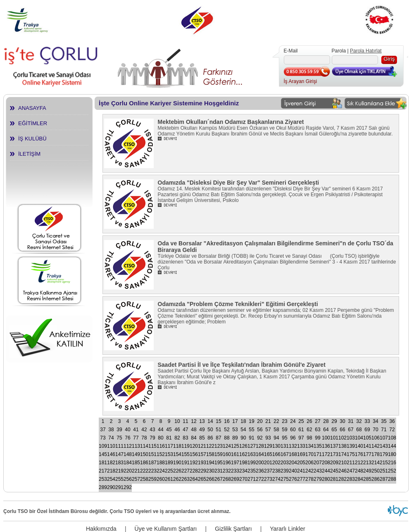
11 (185, 421)
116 (161, 446)
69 (367, 430)
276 (293, 479)
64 (326, 430)
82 (177, 438)
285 (367, 479)
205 (301, 463)
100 (326, 438)
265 (202, 479)
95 (284, 438)
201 (268, 463)
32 (359, 421)
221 (136, 471)
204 (293, 463)
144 (392, 446)
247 (351, 471)
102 (342, 438)
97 (301, 438)
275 (285, 479)
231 (219, 471)
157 (202, 454)
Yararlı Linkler (287, 529)
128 (260, 446)
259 (152, 479)
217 (103, 471)
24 (293, 421)
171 (318, 454)
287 (384, 479)
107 (384, 438)
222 (144, 471)
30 (342, 421)
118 (177, 446)
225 (169, 471)
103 (351, 438)
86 (210, 438)
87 (218, 438)
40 (127, 430)
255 (119, 479)
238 (276, 471)
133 (301, 446)
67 (351, 430)
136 (326, 446)
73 (103, 438)
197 (235, 463)
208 (326, 463)
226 (177, 471)
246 (342, 471)
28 (326, 421)
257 (136, 479)
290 (111, 487)
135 (318, 446)
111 (119, 446)
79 (152, 438)
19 (251, 421)
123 (219, 446)
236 (260, 471)
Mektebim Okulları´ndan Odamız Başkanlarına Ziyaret (231, 122)
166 (276, 454)
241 (301, 471)
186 (144, 463)
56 (260, 430)
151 (152, 454)
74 (111, 438)
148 (128, 454)
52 (227, 430)
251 (384, 471)
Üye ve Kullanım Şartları (166, 529)
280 (326, 479)
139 (351, 446)
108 (392, 438)
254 (111, 479)
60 (293, 430)
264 (194, 479)
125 (235, 446)
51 (218, 430)
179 (384, 454)
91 (251, 438)
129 (268, 446)
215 (384, 463)
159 (219, 454)
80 (161, 438)
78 (144, 438)
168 (293, 454)
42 (144, 430)
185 (136, 463)
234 (243, 471)
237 (268, 471)
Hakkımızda (101, 529)
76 (127, 438)
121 (202, 446)
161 (235, 454)
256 (128, 479)
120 (194, 446)
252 (392, 471)
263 (185, 479)
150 (144, 454)
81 (169, 438)
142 (376, 446)
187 (152, 463)
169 (301, 454)
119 (185, 446)
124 (227, 446)
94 (276, 438)
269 (235, 479)
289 (103, 487)
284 (359, 479)
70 (375, 430)
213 (367, 463)
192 (194, 463)
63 (317, 430)
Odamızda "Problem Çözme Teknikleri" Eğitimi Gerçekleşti (238, 304)
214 (376, 463)
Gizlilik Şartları (233, 529)
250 (376, 471)
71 (384, 430)
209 (334, 463)
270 (243, 479)
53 (235, 430)
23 (284, 421)
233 (235, 471)
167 (285, 454)
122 (210, 446)
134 (309, 446)
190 (177, 463)
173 (334, 454)
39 (119, 430)
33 (367, 421)
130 (276, 446)
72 (392, 430)
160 (227, 454)
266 (210, 479)
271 (252, 479)
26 (309, 421)
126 (243, 446)
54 (243, 430)
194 (210, 463)
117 (169, 446)
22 (276, 421)
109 (103, 446)
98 (309, 438)
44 (161, 430)
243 (318, 471)
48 (194, 430)
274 (276, 479)
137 (334, 446)
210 (342, 463)
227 (185, 471)
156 (194, 454)
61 (301, 430)
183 (119, 463)
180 (392, 454)
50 (210, 430)
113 (136, 446)
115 (152, 446)
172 (326, 454)
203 (285, 463)
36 (392, 421)
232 (227, 471)
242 (309, 471)
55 (251, 430)
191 (185, 463)
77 (136, 438)
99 (317, 438)
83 (185, 438)
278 (309, 479)
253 (103, 479)
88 (227, 438)
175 (351, 454)
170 (309, 454)
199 (252, 463)
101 (334, 438)
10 (177, 421)
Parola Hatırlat (366, 51)
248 (359, 471)
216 (392, 463)
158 (210, 454)
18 (243, 421)
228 (194, 471)
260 (161, 479)
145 (103, 454)
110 (111, 446)
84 (194, 438)
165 (268, 454)
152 (161, 454)
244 (326, 471)
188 (161, 463)
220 (128, 471)
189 (169, 463)
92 (260, 438)
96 (293, 438)
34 (375, 421)
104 (359, 438)
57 (268, 430)
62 (309, 430)
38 (111, 430)
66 (342, 430)
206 (309, 463)
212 (359, 463)
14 (210, 421)
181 (103, 463)
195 (219, 463)
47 (185, 430)
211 (351, 463)
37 (103, 430)
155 (185, 454)
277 (301, 479)
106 (376, 438)
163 (252, 454)
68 (359, 430)
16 (227, 421)
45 (169, 430)
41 (136, 430)
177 (367, 454)
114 (144, 446)
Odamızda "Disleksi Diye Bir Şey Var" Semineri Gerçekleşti (239, 183)
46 (177, 430)
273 (268, 479)
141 (367, 446)
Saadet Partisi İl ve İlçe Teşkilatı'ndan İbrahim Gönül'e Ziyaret (242, 365)
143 (384, 446)
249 (367, 471)
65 (334, 430)
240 (293, 471)
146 (111, 454)
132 (293, 446)
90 (243, 438)
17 (235, 421)
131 (285, 446)
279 (318, 479)
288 (392, 479)
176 (359, 454)
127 (252, 446)
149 (136, 454)
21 (268, 421)
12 (194, 421)
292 (128, 487)
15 (218, 421)
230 (210, 471)
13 (202, 421)
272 (260, 479)
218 (111, 471)
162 (243, 454)
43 (152, 430)
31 (351, 421)
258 (144, 479)
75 (119, 438)
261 (169, 479)
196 (227, 463)
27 (317, 421)
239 (285, 471)
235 (252, 471)
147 (119, 454)
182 (111, 463)
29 (334, 421)
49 (202, 430)
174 (342, 454)
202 (276, 463)
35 (384, 421)
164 (260, 454)
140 (359, 446)
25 (301, 421)
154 (177, 454)
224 (161, 471)
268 (227, 479)
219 (119, 471)
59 (284, 430)
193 (202, 463)
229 (202, 471)
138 (342, 446)
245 (334, 471)
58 (276, 430)
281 (334, 479)
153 (169, 454)
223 (152, 471)
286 (376, 479)
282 (342, 479)
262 (177, 479)
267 (219, 479)
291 (119, 487)
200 (260, 463)
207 (318, 463)
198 (243, 463)
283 (351, 479)
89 (235, 438)
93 (268, 438)
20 (260, 421)
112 (128, 446)
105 (367, 438)
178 (376, 454)
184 (128, 463)
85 (202, 438)
